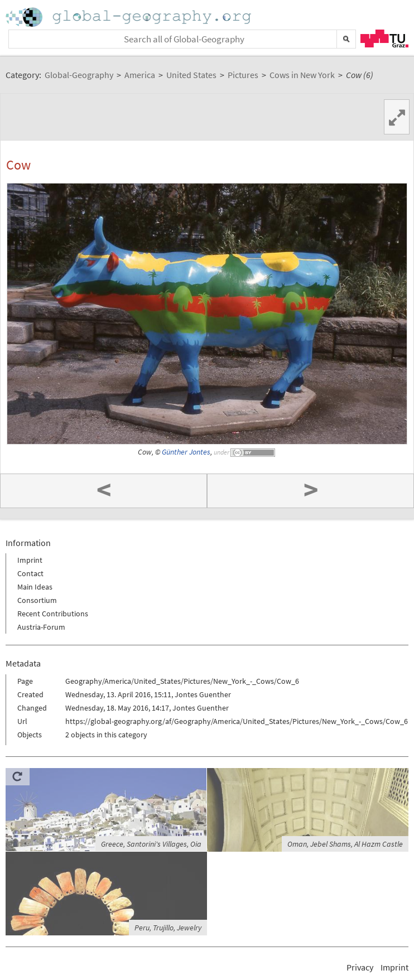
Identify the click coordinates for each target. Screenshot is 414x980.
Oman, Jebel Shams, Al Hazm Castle (345, 844)
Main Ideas (35, 587)
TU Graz (384, 38)
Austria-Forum (41, 627)
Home (129, 17)
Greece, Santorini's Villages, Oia (151, 844)
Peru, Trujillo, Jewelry (168, 928)
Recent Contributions (53, 614)
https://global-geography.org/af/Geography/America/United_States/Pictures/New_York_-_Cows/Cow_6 (237, 721)
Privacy (360, 967)
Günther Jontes (186, 452)
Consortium (37, 600)
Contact (30, 573)
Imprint (30, 560)
